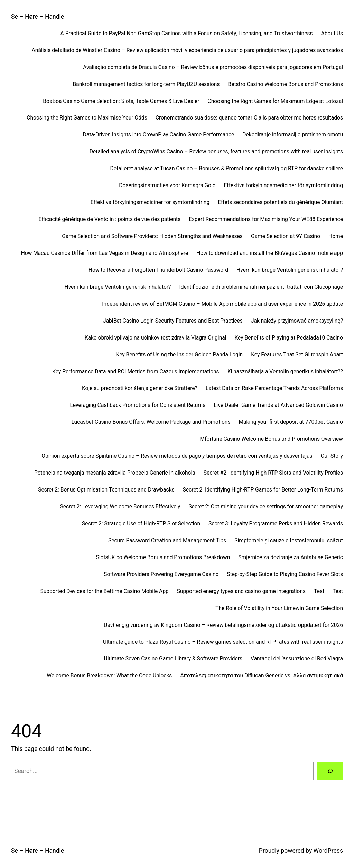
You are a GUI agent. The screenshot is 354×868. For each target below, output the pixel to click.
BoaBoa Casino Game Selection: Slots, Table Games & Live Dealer (121, 101)
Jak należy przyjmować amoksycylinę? (297, 321)
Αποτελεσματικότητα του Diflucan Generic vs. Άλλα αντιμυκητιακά (262, 676)
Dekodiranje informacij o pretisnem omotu (293, 135)
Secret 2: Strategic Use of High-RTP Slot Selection (141, 524)
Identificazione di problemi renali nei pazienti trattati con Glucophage (261, 287)
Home (336, 236)
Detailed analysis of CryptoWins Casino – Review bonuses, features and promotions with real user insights (216, 152)
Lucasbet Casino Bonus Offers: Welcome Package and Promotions (151, 422)
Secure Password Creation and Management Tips (167, 541)
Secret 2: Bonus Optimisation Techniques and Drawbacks (106, 490)
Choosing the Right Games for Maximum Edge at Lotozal (276, 101)
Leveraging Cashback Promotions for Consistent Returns (138, 405)
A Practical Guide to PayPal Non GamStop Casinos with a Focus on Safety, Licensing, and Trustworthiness (187, 34)
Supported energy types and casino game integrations (241, 591)
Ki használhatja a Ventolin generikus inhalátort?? (285, 372)
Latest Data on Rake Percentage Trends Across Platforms (274, 388)
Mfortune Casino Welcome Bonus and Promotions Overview (272, 439)
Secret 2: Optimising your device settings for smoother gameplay (266, 507)
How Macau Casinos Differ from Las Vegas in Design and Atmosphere (105, 253)
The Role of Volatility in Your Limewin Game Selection (279, 608)
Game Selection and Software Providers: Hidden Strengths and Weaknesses (152, 236)
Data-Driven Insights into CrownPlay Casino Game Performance (159, 135)
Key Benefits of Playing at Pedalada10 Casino (289, 338)
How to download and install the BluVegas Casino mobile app (270, 253)
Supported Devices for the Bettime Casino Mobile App (104, 591)
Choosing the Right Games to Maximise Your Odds (87, 118)
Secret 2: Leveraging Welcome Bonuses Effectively (120, 507)
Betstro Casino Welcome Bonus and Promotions (285, 84)
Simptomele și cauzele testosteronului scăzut (289, 541)
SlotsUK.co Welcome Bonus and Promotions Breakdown (163, 557)
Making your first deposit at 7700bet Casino (291, 422)
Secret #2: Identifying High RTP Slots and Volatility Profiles (273, 473)
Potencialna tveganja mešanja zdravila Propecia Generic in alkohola (115, 473)
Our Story (332, 456)
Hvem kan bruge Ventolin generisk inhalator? (290, 270)
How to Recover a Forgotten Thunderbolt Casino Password (158, 270)
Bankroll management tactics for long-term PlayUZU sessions (146, 84)
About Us (332, 34)
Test (319, 591)
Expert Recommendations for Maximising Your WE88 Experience (266, 219)
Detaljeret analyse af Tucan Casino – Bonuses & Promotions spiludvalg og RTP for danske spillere (227, 169)
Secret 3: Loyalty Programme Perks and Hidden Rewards (276, 524)
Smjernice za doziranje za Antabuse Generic (291, 557)
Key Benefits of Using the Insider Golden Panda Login (180, 355)
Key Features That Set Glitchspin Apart (297, 355)
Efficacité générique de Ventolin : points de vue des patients (110, 219)
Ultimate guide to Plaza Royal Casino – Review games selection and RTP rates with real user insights (223, 642)
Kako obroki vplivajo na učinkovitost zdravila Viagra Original (156, 338)
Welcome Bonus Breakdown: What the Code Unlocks (109, 676)
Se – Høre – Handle (38, 17)
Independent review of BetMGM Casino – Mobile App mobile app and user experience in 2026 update (222, 304)
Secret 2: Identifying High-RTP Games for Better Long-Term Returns (263, 490)
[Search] (330, 771)
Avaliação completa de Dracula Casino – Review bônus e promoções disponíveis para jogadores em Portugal (213, 67)
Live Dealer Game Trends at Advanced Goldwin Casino (278, 405)
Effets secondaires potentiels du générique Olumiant (280, 202)
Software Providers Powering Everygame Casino (161, 574)
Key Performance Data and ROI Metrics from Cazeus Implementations (136, 372)
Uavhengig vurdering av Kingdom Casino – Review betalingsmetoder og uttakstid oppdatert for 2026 (223, 625)
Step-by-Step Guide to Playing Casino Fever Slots (285, 574)
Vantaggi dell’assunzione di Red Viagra (297, 659)
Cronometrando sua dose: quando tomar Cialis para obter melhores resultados (249, 118)
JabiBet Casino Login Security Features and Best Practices (173, 321)
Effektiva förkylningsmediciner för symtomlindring (283, 185)
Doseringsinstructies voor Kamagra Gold (167, 185)
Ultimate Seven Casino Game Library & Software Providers (173, 659)
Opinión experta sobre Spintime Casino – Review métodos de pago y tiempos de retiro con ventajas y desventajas (177, 456)
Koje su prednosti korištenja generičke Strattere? (140, 388)
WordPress (328, 851)
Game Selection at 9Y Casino (286, 236)
